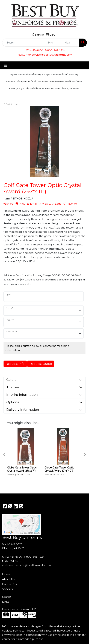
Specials (7, 589)
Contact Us (9, 584)
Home (6, 574)
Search (7, 597)
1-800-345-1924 (55, 51)
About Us (8, 579)
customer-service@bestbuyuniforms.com (45, 55)
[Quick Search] (24, 43)
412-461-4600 (34, 51)
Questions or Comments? (19, 609)
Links (5, 602)
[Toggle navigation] (5, 65)
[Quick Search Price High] (71, 43)
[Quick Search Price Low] (54, 43)
